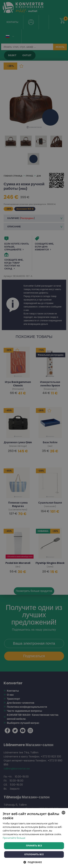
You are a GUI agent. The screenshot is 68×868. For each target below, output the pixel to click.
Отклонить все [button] (34, 854)
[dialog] (34, 434)
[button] (34, 862)
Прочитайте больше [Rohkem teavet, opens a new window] (14, 838)
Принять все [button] (34, 846)
